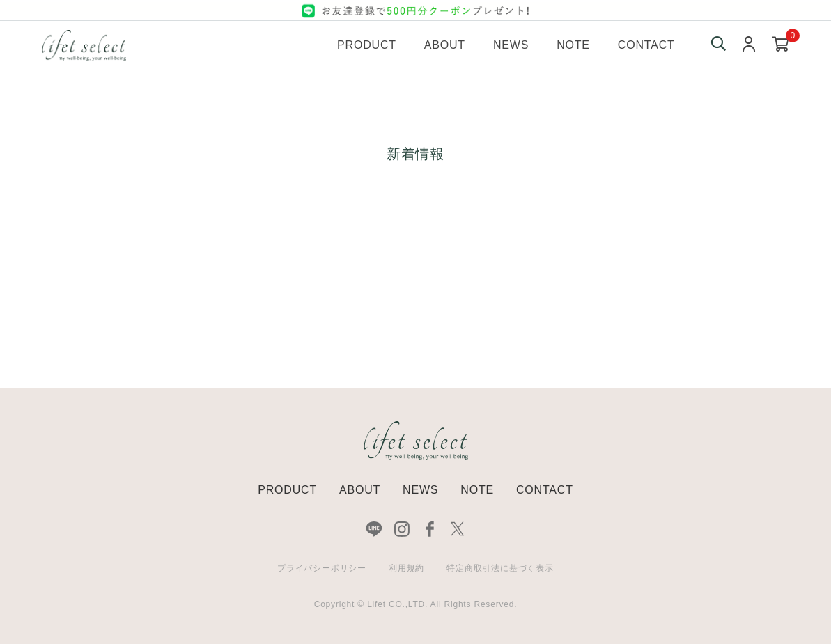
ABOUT (360, 490)
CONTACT (545, 490)
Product (367, 45)
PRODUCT (287, 490)
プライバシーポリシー (322, 568)
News (511, 45)
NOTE (477, 490)
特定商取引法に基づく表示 (500, 568)
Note (573, 45)
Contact (646, 45)
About (445, 45)
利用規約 (406, 568)
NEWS (420, 490)
